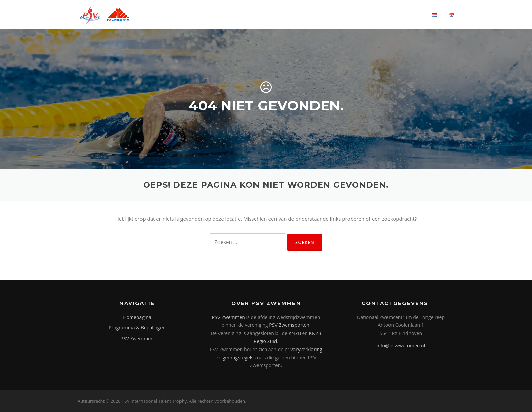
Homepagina (137, 317)
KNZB (295, 333)
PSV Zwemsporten (289, 325)
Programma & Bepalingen (137, 328)
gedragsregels (238, 357)
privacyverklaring (303, 349)
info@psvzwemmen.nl (401, 346)
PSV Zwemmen (137, 338)
